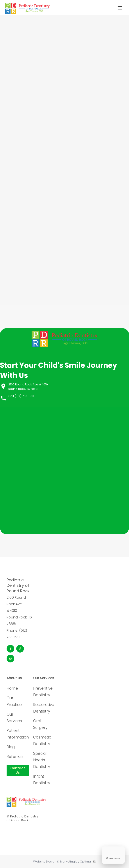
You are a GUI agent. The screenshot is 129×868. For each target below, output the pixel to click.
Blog (11, 747)
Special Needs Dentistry (42, 760)
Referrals (15, 757)
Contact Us (18, 770)
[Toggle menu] (120, 8)
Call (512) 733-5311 (21, 396)
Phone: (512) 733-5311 (17, 634)
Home (12, 688)
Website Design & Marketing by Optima (62, 862)
